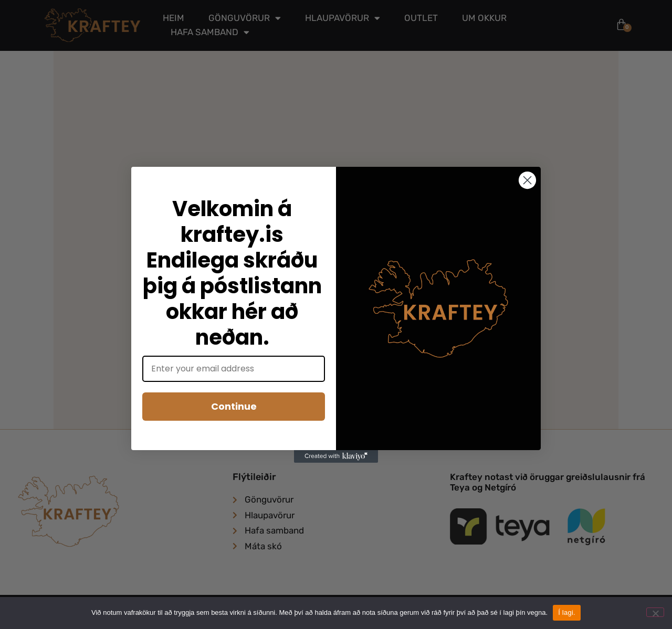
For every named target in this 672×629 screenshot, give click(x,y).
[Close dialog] (527, 180)
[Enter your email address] (234, 369)
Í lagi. (567, 612)
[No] (655, 612)
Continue (234, 406)
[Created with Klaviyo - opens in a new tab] (336, 456)
